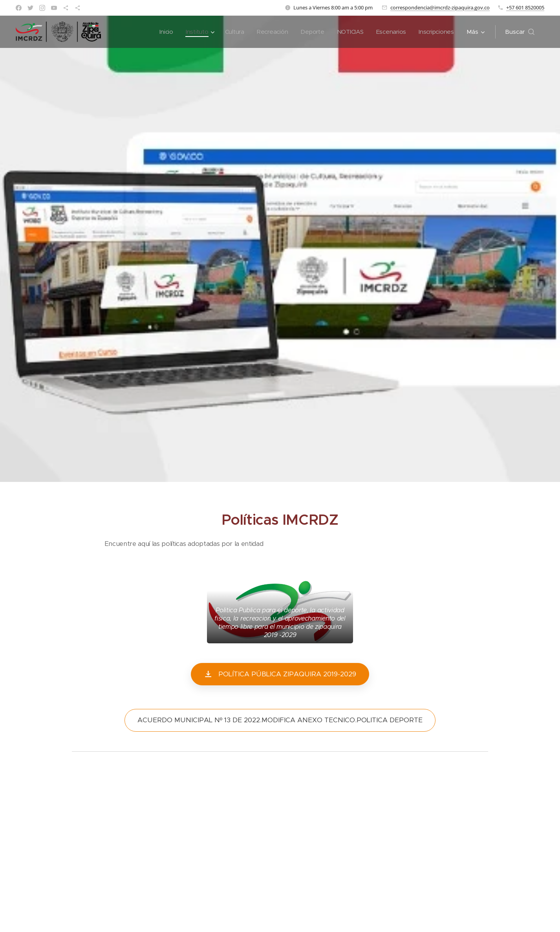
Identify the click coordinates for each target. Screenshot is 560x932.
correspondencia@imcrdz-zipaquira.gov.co (440, 7)
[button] (520, 32)
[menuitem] (162, 32)
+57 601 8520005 (525, 7)
